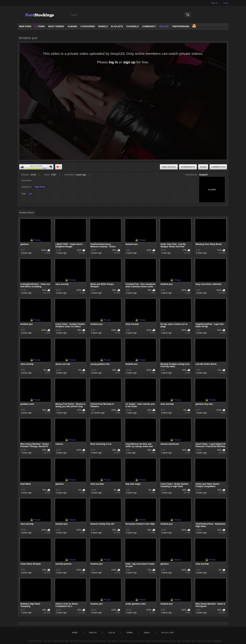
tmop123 (203, 175)
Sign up (214, 3)
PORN (39, 26)
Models (103, 26)
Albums (72, 26)
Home (75, 633)
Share (203, 167)
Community (149, 26)
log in (113, 62)
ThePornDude (181, 26)
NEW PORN (25, 26)
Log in (226, 3)
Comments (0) (218, 167)
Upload (164, 26)
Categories (88, 26)
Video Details (169, 167)
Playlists (117, 26)
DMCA (147, 633)
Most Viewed (56, 26)
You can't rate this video (22, 167)
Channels (132, 26)
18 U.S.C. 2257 (168, 633)
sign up (129, 62)
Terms (129, 633)
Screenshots (188, 167)
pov (31, 194)
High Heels (40, 187)
